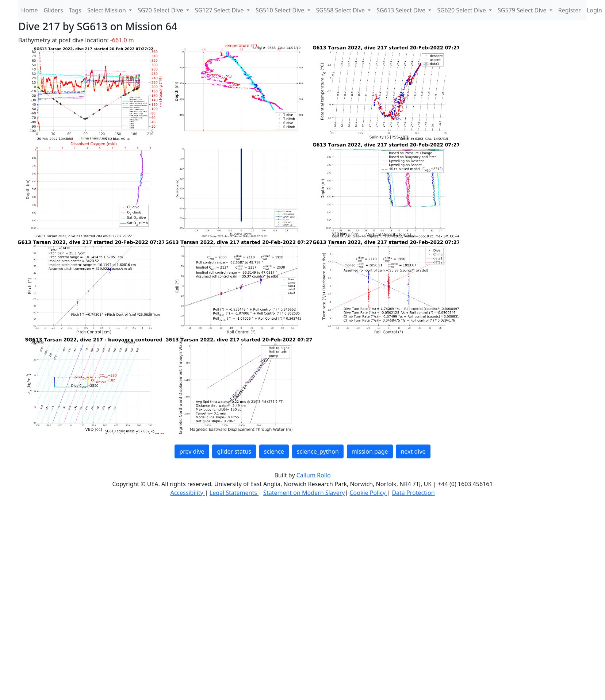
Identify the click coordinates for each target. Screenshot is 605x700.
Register (570, 10)
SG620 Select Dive (462, 10)
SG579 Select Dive (523, 10)
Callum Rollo (314, 475)
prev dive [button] (192, 451)
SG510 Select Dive (281, 10)
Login (594, 10)
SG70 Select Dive (161, 10)
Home (30, 10)
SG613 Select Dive (402, 10)
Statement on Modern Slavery (304, 493)
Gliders (53, 10)
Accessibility (187, 493)
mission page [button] (370, 451)
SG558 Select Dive (341, 10)
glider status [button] (234, 451)
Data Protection (413, 493)
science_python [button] (318, 451)
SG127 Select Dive (220, 10)
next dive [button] (413, 451)
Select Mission (107, 10)
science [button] (274, 451)
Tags (75, 10)
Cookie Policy (368, 493)
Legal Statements (234, 493)
